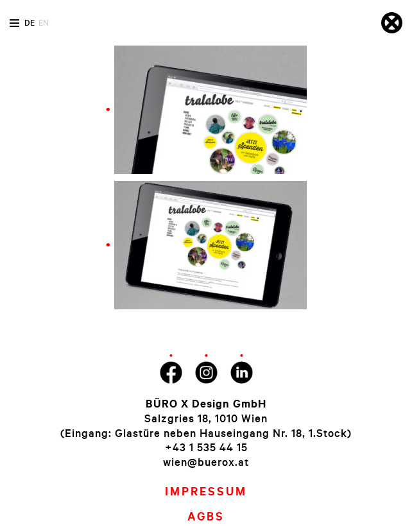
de (30, 22)
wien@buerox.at (206, 462)
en (44, 22)
